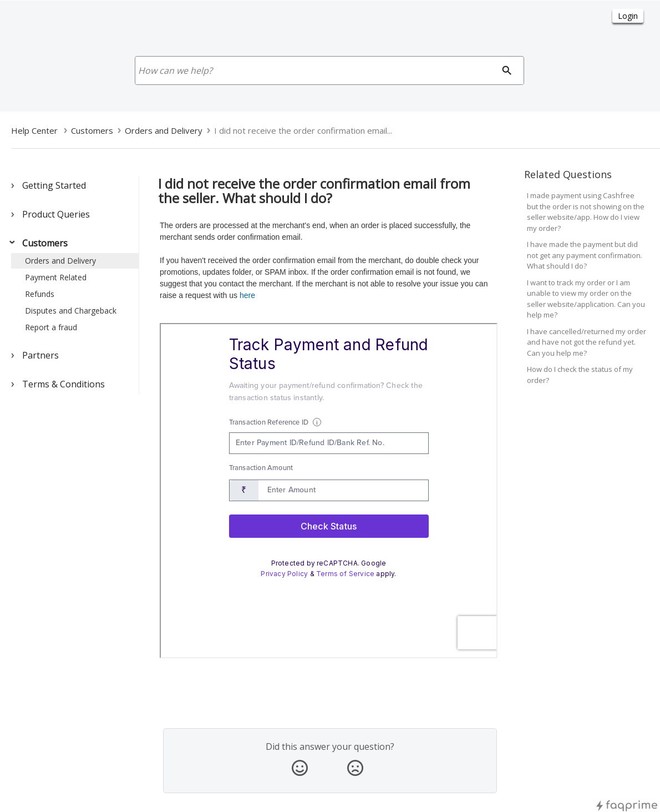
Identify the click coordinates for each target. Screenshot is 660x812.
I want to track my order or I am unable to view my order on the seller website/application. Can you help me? (586, 299)
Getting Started (54, 185)
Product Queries (56, 214)
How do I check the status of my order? (580, 375)
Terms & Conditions (64, 384)
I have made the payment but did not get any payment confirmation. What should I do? (585, 255)
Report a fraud (51, 327)
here (247, 295)
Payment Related (56, 277)
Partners (40, 355)
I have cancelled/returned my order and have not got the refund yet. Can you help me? (587, 342)
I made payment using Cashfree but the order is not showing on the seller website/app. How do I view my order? (586, 212)
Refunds (40, 294)
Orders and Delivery (60, 261)
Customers (45, 243)
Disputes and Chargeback (71, 311)
